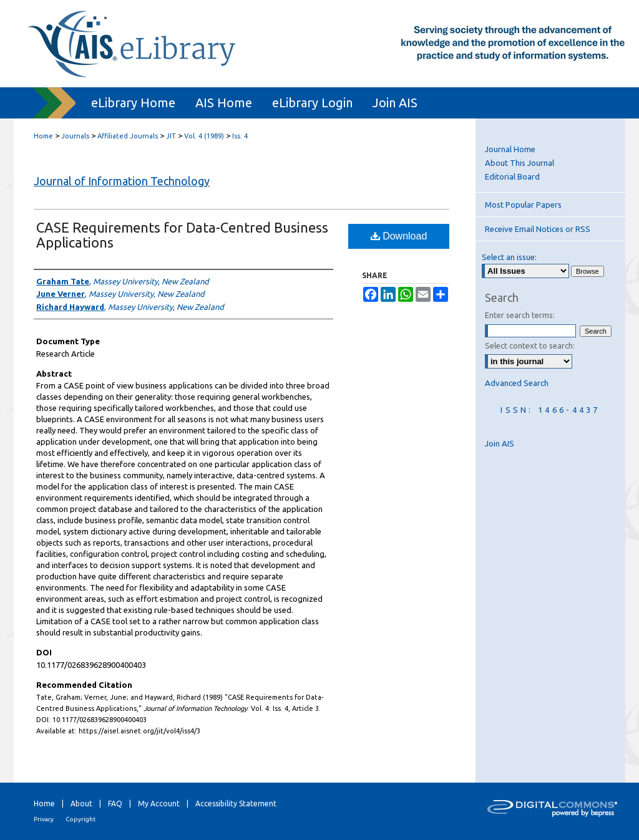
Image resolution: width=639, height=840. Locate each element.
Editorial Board (512, 176)
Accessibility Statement (236, 804)
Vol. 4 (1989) (204, 136)
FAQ (115, 804)
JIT (171, 136)
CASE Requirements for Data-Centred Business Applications (182, 235)
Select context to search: (530, 345)
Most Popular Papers (523, 205)
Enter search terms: (520, 315)
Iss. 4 (240, 136)
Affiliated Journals (128, 136)
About (81, 804)
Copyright (80, 819)
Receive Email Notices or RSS (538, 229)
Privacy (44, 819)
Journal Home (510, 149)
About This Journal (519, 163)
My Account (159, 804)
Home (43, 136)
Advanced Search (517, 383)
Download (399, 236)
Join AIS (500, 443)
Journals (75, 136)
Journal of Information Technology (122, 181)
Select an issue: (509, 257)
